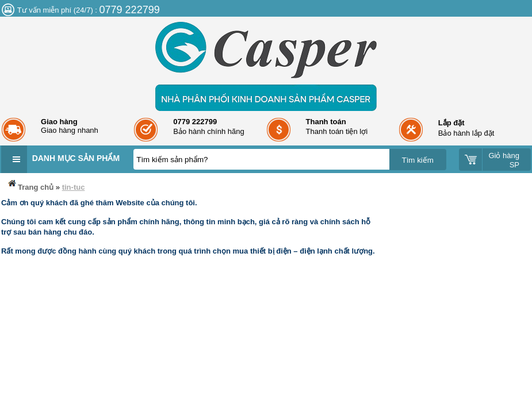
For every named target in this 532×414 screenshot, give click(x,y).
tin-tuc (74, 187)
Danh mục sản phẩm (76, 158)
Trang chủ (30, 185)
